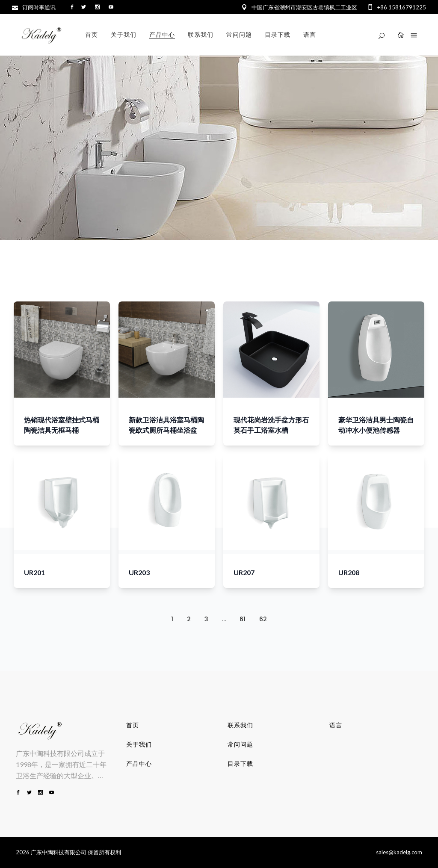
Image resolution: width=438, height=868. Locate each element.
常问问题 (240, 744)
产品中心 (139, 764)
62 (263, 619)
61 (243, 619)
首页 (133, 725)
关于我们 (139, 744)
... (224, 619)
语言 (336, 725)
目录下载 (240, 764)
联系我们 (240, 725)
